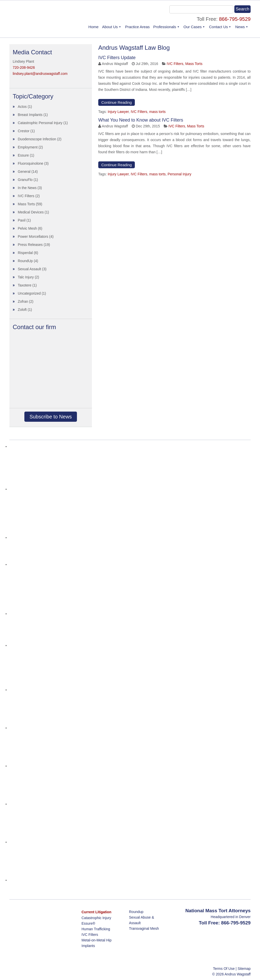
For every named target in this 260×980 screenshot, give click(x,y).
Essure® (88, 923)
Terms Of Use (224, 969)
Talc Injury (26, 277)
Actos (22, 107)
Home (93, 27)
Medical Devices (31, 212)
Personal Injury (179, 174)
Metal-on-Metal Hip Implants (96, 943)
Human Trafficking (96, 929)
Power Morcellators (33, 236)
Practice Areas (137, 27)
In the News (27, 188)
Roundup (136, 912)
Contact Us (218, 27)
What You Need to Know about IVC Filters (141, 120)
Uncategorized (29, 293)
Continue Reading (117, 102)
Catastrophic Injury (96, 918)
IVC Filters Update (117, 58)
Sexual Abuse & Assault (142, 920)
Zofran (23, 301)
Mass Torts (194, 64)
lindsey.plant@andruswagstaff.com (40, 74)
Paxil (22, 220)
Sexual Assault (29, 269)
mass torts (158, 112)
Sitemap (244, 969)
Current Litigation (96, 912)
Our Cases (193, 27)
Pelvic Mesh (27, 228)
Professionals (165, 27)
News (240, 27)
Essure (23, 155)
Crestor (24, 131)
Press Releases (30, 245)
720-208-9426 (24, 67)
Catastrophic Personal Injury (40, 123)
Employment (28, 147)
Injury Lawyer (118, 112)
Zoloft (22, 310)
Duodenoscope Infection (37, 139)
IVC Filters (175, 64)
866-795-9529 (235, 19)
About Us (110, 27)
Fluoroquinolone (30, 163)
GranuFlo (25, 180)
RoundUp (25, 261)
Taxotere (25, 285)
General (24, 172)
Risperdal (25, 253)
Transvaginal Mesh (144, 928)
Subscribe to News (51, 417)
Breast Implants (30, 115)
